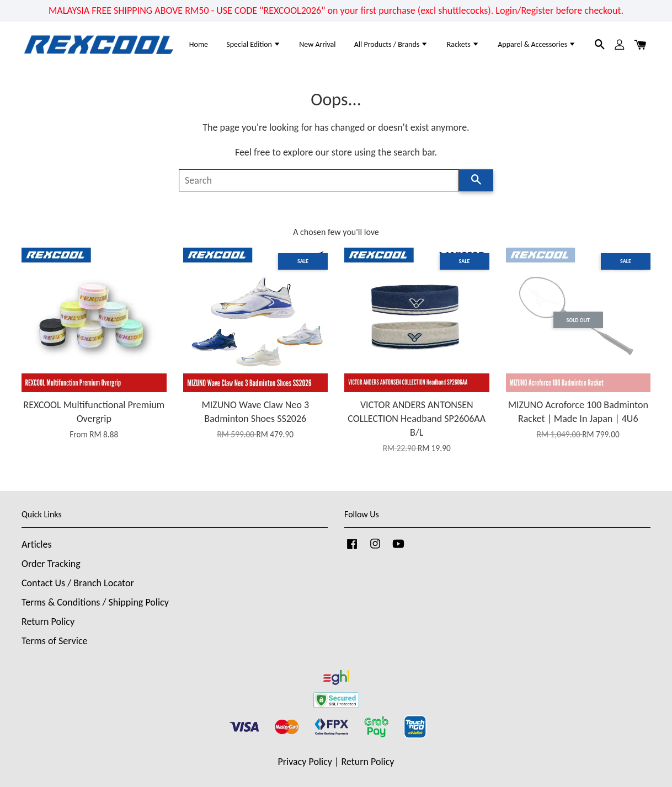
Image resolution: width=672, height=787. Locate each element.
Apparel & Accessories (537, 44)
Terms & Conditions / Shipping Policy (95, 602)
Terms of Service (54, 641)
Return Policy (48, 622)
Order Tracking (51, 564)
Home (199, 44)
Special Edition (254, 44)
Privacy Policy (305, 762)
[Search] (319, 180)
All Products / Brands (391, 44)
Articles (36, 544)
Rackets (463, 44)
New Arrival (317, 44)
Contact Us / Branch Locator (78, 583)
